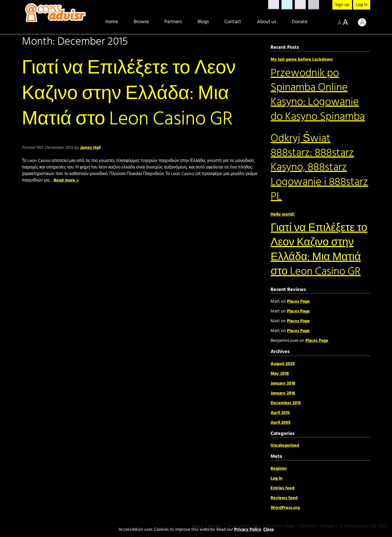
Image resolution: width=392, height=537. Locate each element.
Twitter (287, 5)
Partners (173, 22)
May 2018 (280, 373)
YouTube (300, 5)
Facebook (274, 5)
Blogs (203, 22)
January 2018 (283, 383)
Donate (300, 22)
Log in (362, 5)
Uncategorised (285, 445)
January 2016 (283, 393)
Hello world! (283, 214)
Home (112, 22)
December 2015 (286, 403)
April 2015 (280, 413)
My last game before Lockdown (302, 59)
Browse (141, 22)
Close (269, 529)
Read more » (66, 180)
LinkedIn (314, 5)
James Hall (90, 148)
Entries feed (283, 488)
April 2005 (281, 422)
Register (279, 468)
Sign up (342, 5)
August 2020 (283, 364)
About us (267, 22)
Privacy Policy (248, 529)
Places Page (298, 301)
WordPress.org (285, 508)
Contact (233, 22)
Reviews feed (284, 498)
